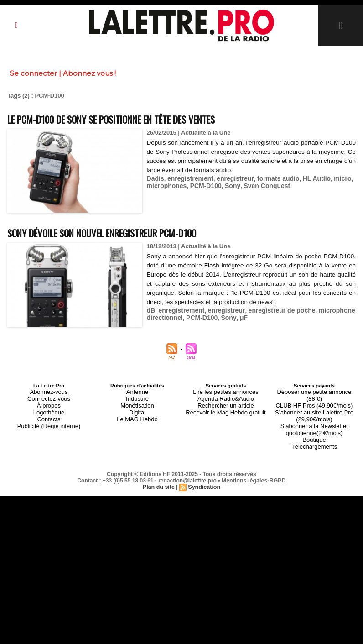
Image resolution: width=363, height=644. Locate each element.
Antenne (137, 391)
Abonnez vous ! (89, 73)
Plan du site (159, 469)
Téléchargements (314, 429)
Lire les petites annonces (226, 391)
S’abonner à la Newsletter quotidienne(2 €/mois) (314, 416)
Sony (227, 184)
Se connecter (34, 73)
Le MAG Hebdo (137, 413)
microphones (166, 184)
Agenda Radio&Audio (226, 397)
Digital (137, 408)
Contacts (49, 413)
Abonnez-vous (49, 391)
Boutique (314, 424)
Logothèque (49, 408)
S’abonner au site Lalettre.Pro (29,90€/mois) (314, 405)
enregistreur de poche (273, 309)
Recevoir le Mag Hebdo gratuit (226, 408)
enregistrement (187, 177)
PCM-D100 (202, 184)
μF (237, 316)
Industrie (137, 397)
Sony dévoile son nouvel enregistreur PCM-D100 (124, 232)
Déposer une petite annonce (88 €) (314, 391)
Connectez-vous (49, 397)
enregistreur (229, 177)
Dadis (155, 177)
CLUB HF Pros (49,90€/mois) (314, 397)
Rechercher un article (226, 402)
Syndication (203, 469)
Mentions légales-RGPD (254, 463)
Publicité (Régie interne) (49, 419)
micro (329, 177)
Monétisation (137, 402)
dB (151, 309)
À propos (49, 402)
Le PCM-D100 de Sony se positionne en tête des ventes (136, 118)
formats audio (270, 177)
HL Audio (305, 177)
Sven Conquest (259, 184)
